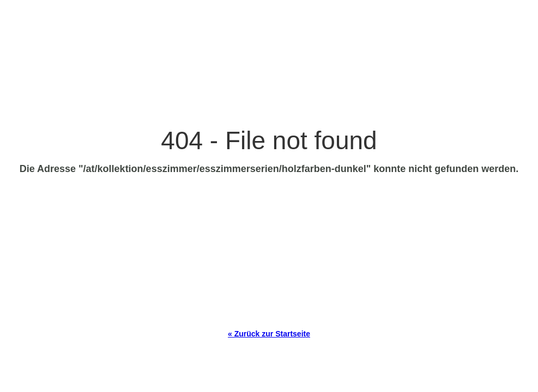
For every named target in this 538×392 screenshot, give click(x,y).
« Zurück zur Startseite (269, 334)
